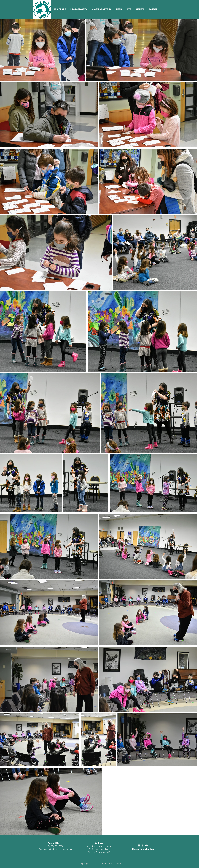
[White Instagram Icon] (139, 845)
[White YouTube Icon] (146, 845)
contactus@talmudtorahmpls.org (58, 849)
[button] (102, 9)
